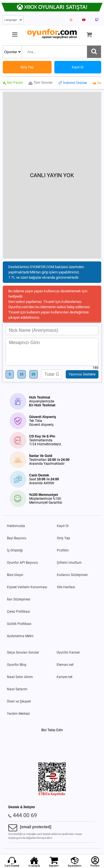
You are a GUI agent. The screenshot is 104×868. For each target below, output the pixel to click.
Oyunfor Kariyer (68, 652)
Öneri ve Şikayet (19, 701)
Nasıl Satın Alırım (20, 677)
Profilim (63, 550)
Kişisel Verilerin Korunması (27, 587)
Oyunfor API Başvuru (22, 563)
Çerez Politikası (18, 612)
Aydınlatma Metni (20, 636)
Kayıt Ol (63, 526)
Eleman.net (65, 665)
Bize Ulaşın (15, 575)
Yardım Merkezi (18, 714)
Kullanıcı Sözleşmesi (72, 575)
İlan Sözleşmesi (19, 599)
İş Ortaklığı (15, 550)
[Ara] (94, 52)
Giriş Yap (64, 538)
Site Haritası (66, 587)
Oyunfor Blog (17, 665)
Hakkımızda (16, 526)
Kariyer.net (64, 677)
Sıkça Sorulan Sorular (23, 652)
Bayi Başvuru (17, 538)
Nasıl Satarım (17, 689)
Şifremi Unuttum (69, 563)
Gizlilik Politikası (19, 624)
